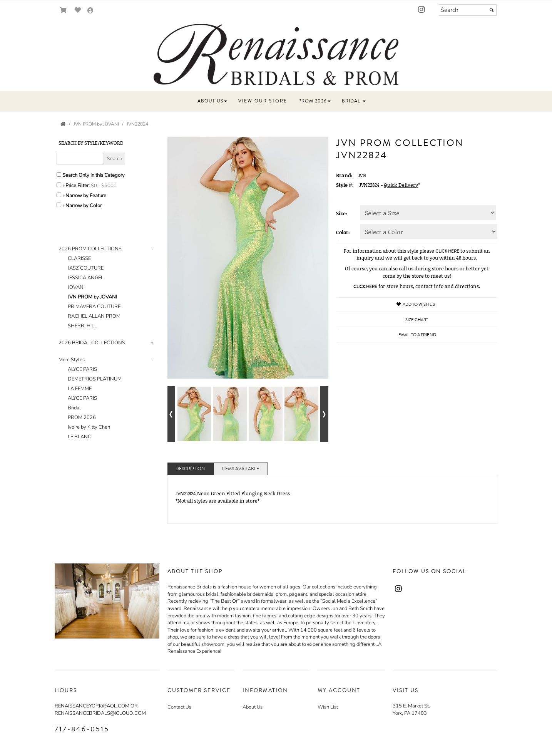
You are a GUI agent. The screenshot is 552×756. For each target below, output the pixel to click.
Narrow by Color (84, 206)
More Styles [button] (72, 360)
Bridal (74, 408)
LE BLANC (79, 437)
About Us (253, 707)
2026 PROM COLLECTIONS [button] (90, 249)
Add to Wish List (417, 304)
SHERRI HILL (82, 326)
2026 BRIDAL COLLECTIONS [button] (92, 343)
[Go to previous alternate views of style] (171, 414)
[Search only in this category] (59, 174)
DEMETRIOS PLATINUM (95, 379)
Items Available (240, 469)
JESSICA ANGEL (86, 278)
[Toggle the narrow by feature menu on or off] (59, 195)
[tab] (107, 287)
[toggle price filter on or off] (59, 185)
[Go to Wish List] (78, 10)
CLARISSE (79, 258)
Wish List (328, 707)
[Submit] (492, 10)
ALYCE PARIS (82, 369)
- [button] (152, 249)
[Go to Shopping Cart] (63, 10)
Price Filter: (78, 186)
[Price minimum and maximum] (106, 186)
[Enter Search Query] (80, 159)
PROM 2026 (82, 417)
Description (190, 469)
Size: (342, 213)
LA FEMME (80, 389)
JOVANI (76, 287)
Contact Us (179, 707)
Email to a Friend (417, 335)
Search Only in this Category (94, 175)
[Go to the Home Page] (63, 124)
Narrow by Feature (86, 196)
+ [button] (152, 343)
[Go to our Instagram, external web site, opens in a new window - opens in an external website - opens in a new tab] (422, 10)
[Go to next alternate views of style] (324, 414)
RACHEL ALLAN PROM (94, 316)
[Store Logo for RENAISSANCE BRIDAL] (276, 54)
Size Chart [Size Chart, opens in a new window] (417, 320)
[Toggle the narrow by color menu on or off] (59, 205)
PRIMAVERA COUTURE (94, 307)
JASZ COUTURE (86, 268)
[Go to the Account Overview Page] (90, 11)
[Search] (468, 10)
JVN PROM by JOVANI (92, 297)
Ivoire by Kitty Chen (89, 427)
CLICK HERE (447, 251)
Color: (343, 232)
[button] (186, 105)
